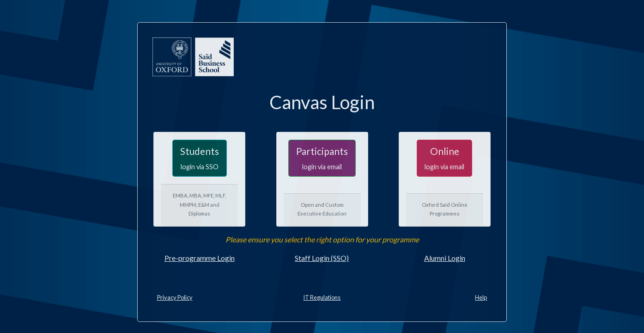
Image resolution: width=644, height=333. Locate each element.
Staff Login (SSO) (322, 258)
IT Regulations (322, 297)
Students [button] (200, 158)
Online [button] (444, 158)
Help (481, 297)
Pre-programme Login (200, 258)
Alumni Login (445, 258)
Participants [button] (322, 158)
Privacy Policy (175, 297)
